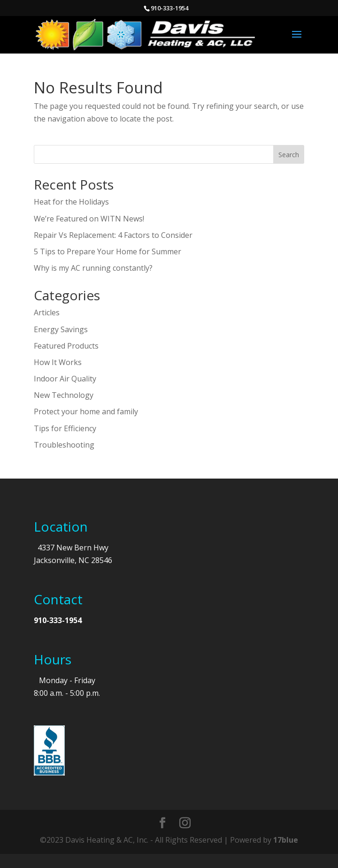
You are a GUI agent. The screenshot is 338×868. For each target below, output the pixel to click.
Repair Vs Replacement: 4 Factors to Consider (113, 235)
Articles (47, 312)
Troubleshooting (64, 445)
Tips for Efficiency (65, 428)
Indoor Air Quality (65, 379)
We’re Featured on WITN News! (89, 219)
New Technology (64, 395)
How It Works (58, 362)
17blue (286, 840)
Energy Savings (61, 329)
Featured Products (66, 346)
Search (289, 155)
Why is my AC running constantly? (93, 268)
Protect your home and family (86, 411)
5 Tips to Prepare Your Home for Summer (108, 251)
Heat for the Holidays (71, 202)
